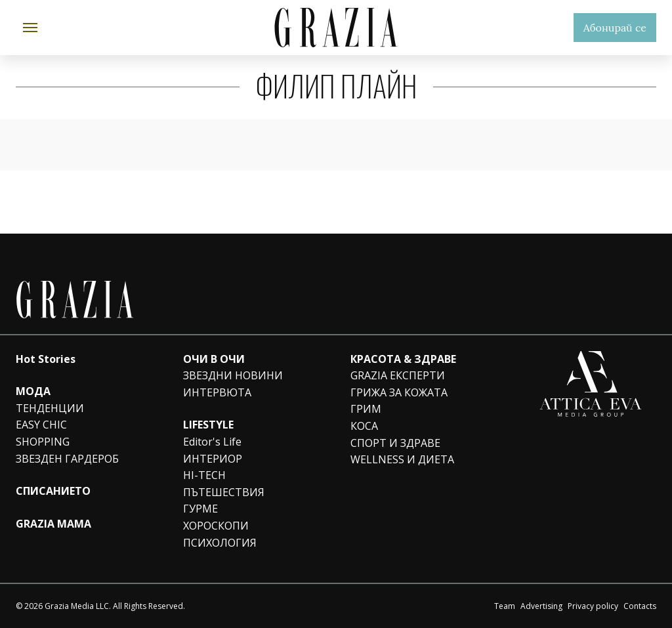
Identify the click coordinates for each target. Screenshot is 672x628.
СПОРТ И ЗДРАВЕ (395, 443)
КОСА (364, 426)
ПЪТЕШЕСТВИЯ (224, 492)
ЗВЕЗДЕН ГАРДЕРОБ (67, 459)
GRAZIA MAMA (53, 524)
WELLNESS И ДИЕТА (402, 459)
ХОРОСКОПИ (216, 526)
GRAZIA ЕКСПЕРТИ (398, 375)
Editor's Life (212, 442)
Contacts (640, 606)
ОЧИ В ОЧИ (214, 359)
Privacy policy (593, 606)
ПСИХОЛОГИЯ (220, 543)
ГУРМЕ (200, 509)
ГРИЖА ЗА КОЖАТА (399, 392)
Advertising (541, 606)
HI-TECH (204, 475)
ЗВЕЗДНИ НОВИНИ (233, 375)
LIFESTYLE (208, 425)
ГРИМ (366, 409)
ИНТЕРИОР (213, 459)
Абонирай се (615, 28)
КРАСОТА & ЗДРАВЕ (403, 359)
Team (505, 606)
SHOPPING (43, 442)
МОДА (33, 391)
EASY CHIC (41, 425)
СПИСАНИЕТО (53, 491)
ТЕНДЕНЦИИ (50, 408)
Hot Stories (46, 359)
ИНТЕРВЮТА (217, 392)
